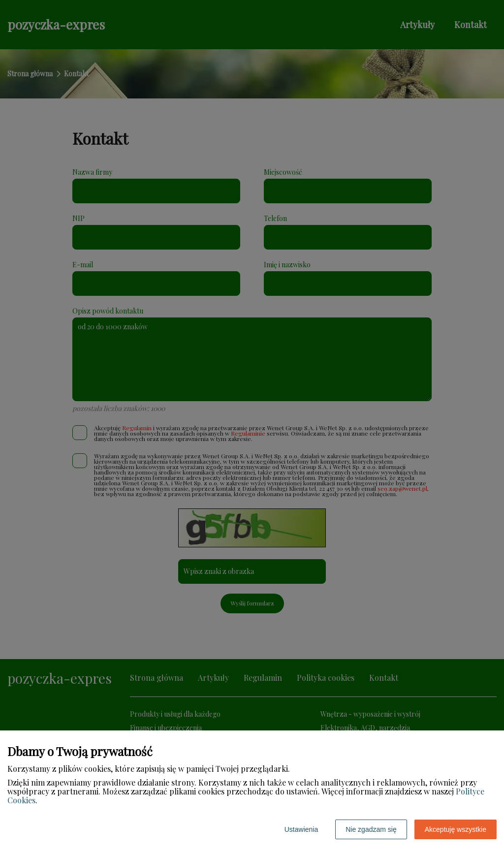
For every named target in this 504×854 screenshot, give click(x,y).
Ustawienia (301, 829)
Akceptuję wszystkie (456, 829)
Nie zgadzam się (371, 829)
